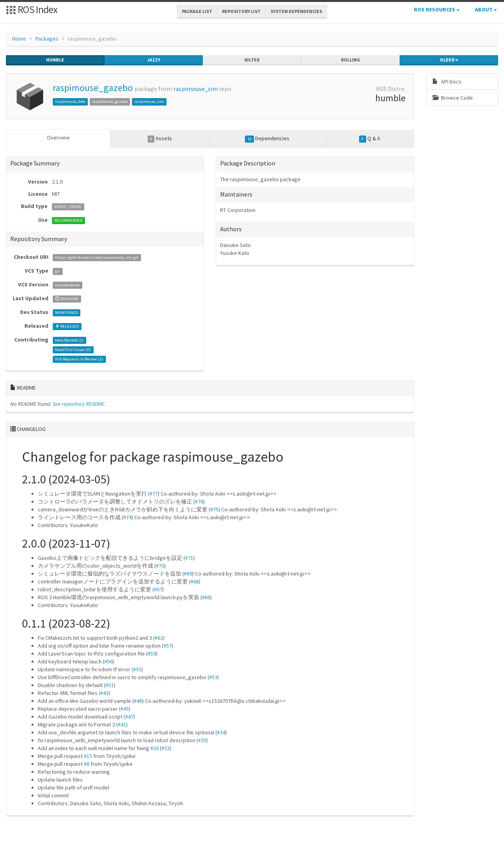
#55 (137, 669)
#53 (213, 677)
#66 (206, 597)
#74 (127, 517)
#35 (202, 740)
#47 (129, 717)
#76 (199, 501)
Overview (58, 137)
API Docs (447, 82)
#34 (221, 732)
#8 (87, 764)
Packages (47, 39)
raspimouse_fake (70, 101)
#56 (108, 661)
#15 (88, 756)
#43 (105, 693)
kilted (252, 60)
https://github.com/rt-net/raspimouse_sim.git (97, 257)
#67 (158, 589)
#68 (195, 581)
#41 (122, 724)
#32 (166, 748)
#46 (138, 701)
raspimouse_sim (195, 89)
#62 (159, 638)
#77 (154, 494)
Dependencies (267, 139)
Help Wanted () (69, 340)
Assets (160, 139)
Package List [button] (197, 11)
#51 (110, 685)
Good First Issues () (73, 350)
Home (19, 39)
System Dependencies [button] (296, 11)
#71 (189, 558)
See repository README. (79, 404)
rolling (351, 60)
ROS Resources (437, 9)
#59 (152, 654)
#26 (155, 748)
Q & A (370, 139)
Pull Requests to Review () (79, 359)
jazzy (154, 60)
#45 (125, 709)
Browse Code (453, 98)
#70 (160, 566)
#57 (168, 646)
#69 (188, 574)
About (486, 9)
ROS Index (32, 9)
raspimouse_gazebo (93, 88)
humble (55, 60)
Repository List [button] (241, 11)
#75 (214, 509)
